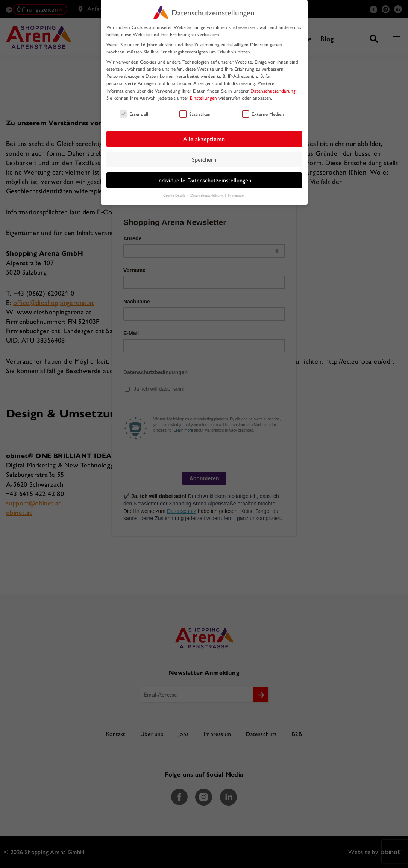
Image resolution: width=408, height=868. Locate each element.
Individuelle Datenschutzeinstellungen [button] (204, 180)
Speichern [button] (204, 159)
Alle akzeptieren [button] (204, 139)
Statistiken (195, 114)
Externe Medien (263, 114)
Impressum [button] (236, 195)
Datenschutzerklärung (273, 90)
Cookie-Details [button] (175, 195)
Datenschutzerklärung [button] (207, 195)
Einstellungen (203, 98)
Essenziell (134, 114)
